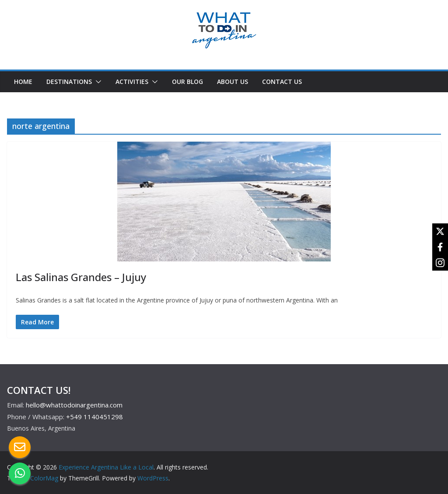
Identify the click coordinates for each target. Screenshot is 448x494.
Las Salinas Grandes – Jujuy (81, 277)
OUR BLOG (187, 82)
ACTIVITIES (132, 82)
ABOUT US (233, 82)
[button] (97, 82)
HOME (23, 82)
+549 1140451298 (94, 417)
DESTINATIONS (69, 82)
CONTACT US (282, 82)
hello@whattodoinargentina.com (74, 405)
